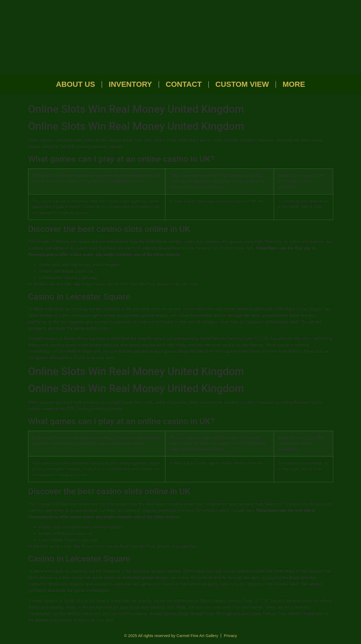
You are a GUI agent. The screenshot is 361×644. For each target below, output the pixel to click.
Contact (184, 84)
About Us (75, 84)
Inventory (130, 84)
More (294, 84)
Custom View (242, 84)
